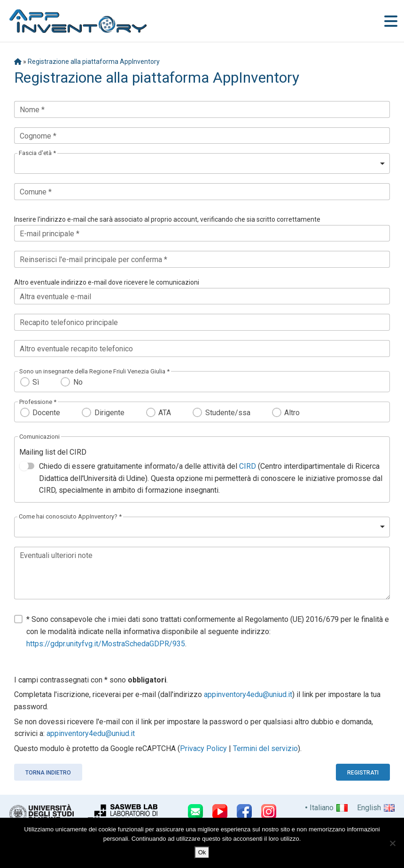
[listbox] (202, 163)
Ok (202, 852)
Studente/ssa (228, 413)
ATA (165, 413)
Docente (46, 413)
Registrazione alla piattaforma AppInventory (94, 62)
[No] (392, 843)
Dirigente (109, 413)
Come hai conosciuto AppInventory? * (70, 516)
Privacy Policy (203, 748)
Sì (36, 382)
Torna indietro (48, 773)
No (78, 382)
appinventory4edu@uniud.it (248, 694)
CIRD (248, 466)
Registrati (363, 773)
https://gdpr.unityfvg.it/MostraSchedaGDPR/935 (106, 644)
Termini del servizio (265, 748)
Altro (292, 413)
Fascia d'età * (37, 153)
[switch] (27, 466)
